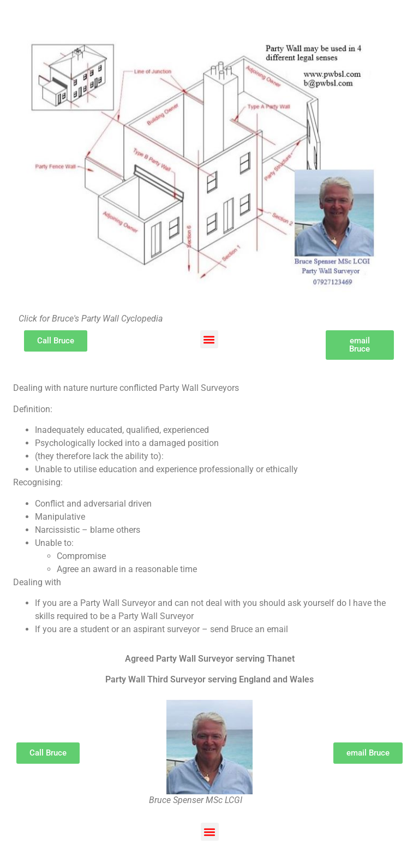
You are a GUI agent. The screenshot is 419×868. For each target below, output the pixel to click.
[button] (209, 339)
